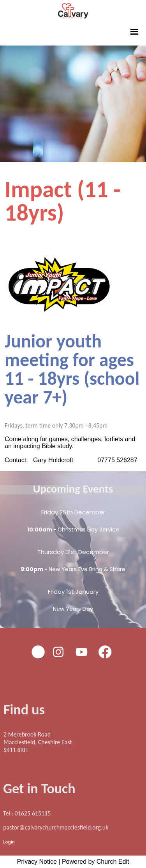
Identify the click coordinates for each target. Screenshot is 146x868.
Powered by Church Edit (96, 862)
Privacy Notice (37, 862)
